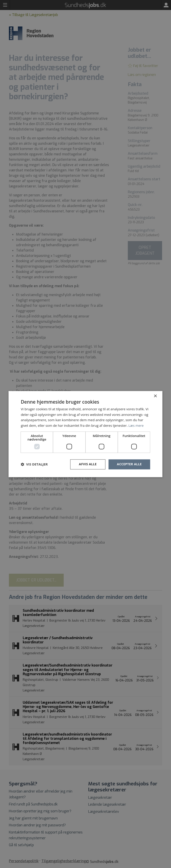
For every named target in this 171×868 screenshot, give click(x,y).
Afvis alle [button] (88, 464)
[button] (34, 464)
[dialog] (85, 434)
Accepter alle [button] (129, 464)
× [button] (155, 396)
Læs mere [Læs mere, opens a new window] (136, 426)
